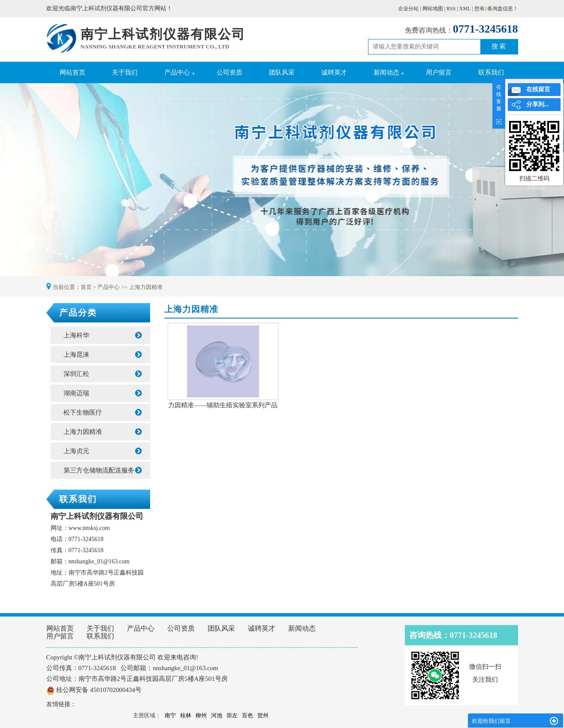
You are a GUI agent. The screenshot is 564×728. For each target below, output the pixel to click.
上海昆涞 (103, 355)
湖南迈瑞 (103, 393)
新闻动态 (386, 72)
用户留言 (439, 72)
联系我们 (491, 72)
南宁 (170, 715)
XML (465, 9)
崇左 (232, 715)
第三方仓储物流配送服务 (103, 470)
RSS (451, 9)
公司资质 (229, 72)
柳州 (201, 715)
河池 (217, 715)
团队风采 (282, 72)
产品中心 (177, 72)
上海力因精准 (146, 287)
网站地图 (433, 9)
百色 (247, 715)
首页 (86, 287)
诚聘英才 (334, 72)
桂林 (186, 715)
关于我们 (125, 72)
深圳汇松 (103, 374)
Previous (28, 180)
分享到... (538, 104)
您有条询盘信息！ (496, 9)
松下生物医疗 (103, 412)
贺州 (263, 715)
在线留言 (538, 89)
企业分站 (408, 9)
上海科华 (103, 335)
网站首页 (72, 72)
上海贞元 (103, 451)
